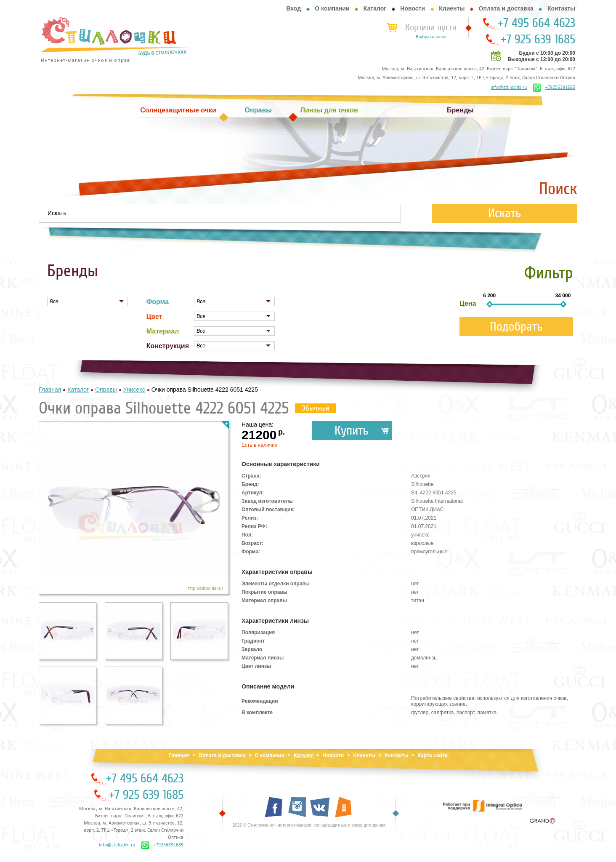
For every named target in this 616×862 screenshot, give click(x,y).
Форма (158, 302)
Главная (179, 755)
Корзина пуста (431, 27)
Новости (413, 8)
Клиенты (452, 8)
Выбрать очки (431, 37)
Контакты (561, 8)
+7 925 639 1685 (538, 40)
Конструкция (168, 346)
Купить (352, 431)
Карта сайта (433, 755)
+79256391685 (554, 88)
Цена (468, 303)
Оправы (258, 110)
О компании (332, 8)
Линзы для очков (329, 110)
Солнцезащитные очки (178, 110)
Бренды (460, 110)
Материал (163, 331)
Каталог (375, 8)
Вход (293, 8)
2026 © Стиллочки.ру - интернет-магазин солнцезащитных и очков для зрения (309, 825)
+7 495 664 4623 (536, 23)
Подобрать (516, 327)
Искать (505, 213)
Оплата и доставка (506, 8)
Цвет (154, 316)
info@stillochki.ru (509, 88)
